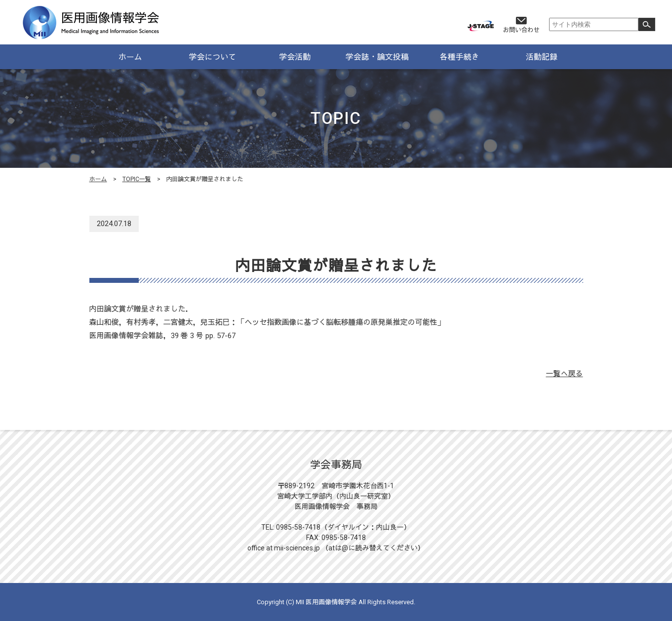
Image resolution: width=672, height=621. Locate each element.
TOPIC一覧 (137, 179)
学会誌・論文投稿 (377, 57)
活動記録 (542, 57)
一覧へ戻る (564, 374)
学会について (212, 57)
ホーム (130, 57)
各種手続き (459, 57)
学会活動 (295, 57)
